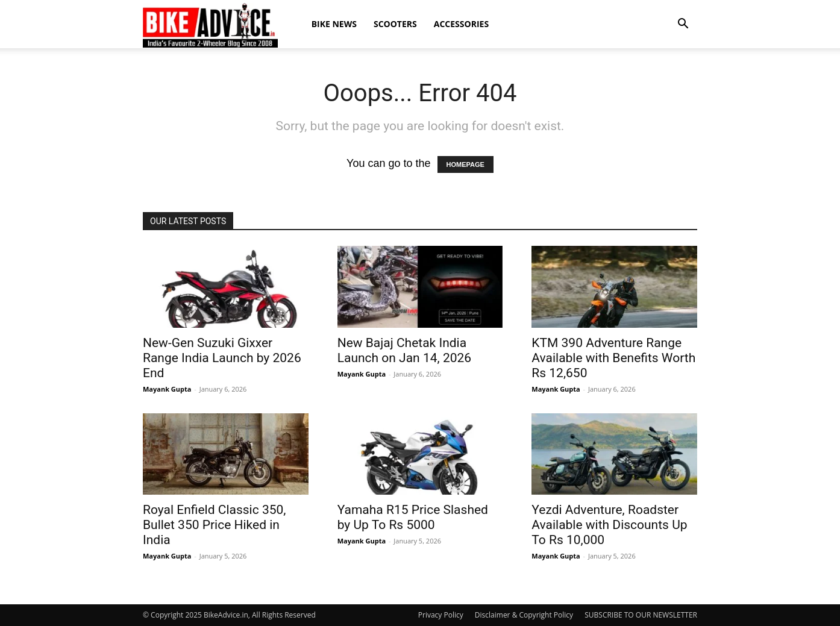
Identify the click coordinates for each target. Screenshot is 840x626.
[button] (683, 24)
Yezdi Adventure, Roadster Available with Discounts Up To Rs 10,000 (609, 525)
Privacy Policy (441, 615)
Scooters (395, 24)
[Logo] (210, 25)
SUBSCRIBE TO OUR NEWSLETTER (641, 615)
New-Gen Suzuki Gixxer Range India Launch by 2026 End (222, 358)
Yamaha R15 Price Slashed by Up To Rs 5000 (413, 517)
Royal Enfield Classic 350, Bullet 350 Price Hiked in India (214, 525)
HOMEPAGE (465, 164)
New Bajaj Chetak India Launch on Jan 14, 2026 (404, 350)
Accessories (461, 24)
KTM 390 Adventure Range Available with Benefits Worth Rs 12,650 (613, 358)
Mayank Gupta (167, 389)
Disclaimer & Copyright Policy (524, 615)
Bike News (334, 24)
